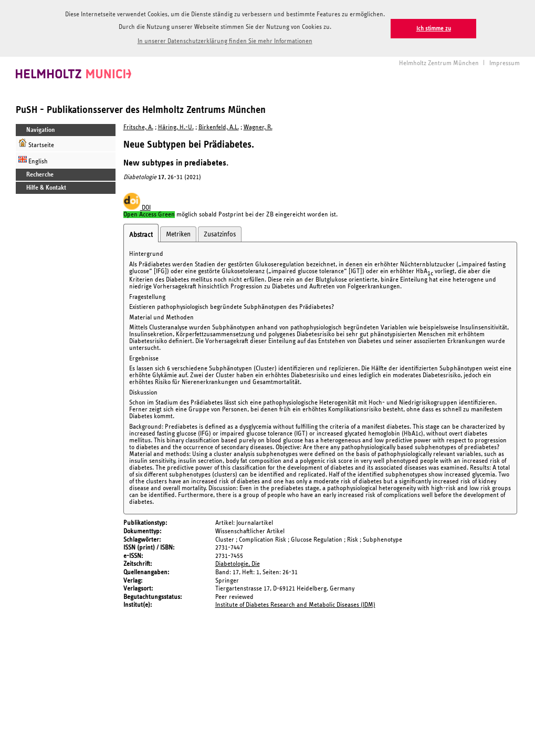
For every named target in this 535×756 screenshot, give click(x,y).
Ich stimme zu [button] (434, 29)
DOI (137, 206)
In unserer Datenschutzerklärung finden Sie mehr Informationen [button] (225, 41)
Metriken (178, 233)
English (33, 158)
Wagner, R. (258, 126)
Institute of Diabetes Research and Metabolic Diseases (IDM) (295, 603)
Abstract (141, 233)
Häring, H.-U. (176, 126)
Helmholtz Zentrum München (439, 61)
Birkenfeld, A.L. (219, 126)
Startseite (36, 142)
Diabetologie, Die (238, 562)
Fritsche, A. (138, 126)
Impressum (505, 61)
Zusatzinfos (220, 233)
